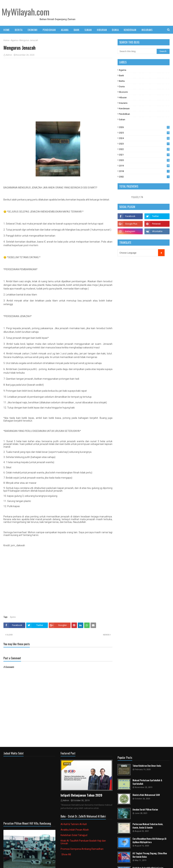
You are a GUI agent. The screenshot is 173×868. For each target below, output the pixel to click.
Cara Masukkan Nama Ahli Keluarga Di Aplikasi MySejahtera (149, 840)
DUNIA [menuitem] (115, 30)
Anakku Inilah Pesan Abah (75, 830)
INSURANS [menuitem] (147, 30)
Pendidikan (124, 114)
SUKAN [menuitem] (88, 30)
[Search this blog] (137, 51)
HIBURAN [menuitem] (102, 30)
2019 (144, 166)
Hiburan (123, 97)
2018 (144, 171)
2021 (144, 155)
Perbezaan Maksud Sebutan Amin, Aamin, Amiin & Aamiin (148, 826)
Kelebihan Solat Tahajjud (74, 835)
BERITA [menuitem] (19, 30)
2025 (144, 133)
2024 (144, 138)
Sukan (122, 119)
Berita (122, 81)
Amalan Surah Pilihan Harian (145, 810)
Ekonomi (123, 92)
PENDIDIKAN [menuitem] (49, 30)
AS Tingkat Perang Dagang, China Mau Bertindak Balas (150, 855)
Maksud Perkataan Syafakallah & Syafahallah (147, 782)
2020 (144, 160)
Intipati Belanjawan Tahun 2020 (81, 795)
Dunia (122, 86)
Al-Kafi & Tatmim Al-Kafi (74, 824)
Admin (9, 55)
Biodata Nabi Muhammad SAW (146, 795)
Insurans (123, 103)
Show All (66, 854)
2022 (144, 149)
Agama (14, 40)
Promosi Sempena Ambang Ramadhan (82, 849)
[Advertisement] (58, 86)
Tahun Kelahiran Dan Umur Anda (147, 766)
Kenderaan (124, 108)
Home (6, 40)
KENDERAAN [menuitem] (130, 30)
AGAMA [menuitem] (65, 30)
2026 (144, 127)
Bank (121, 75)
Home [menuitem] (7, 30)
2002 (144, 177)
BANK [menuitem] (77, 30)
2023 (144, 144)
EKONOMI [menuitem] (33, 30)
